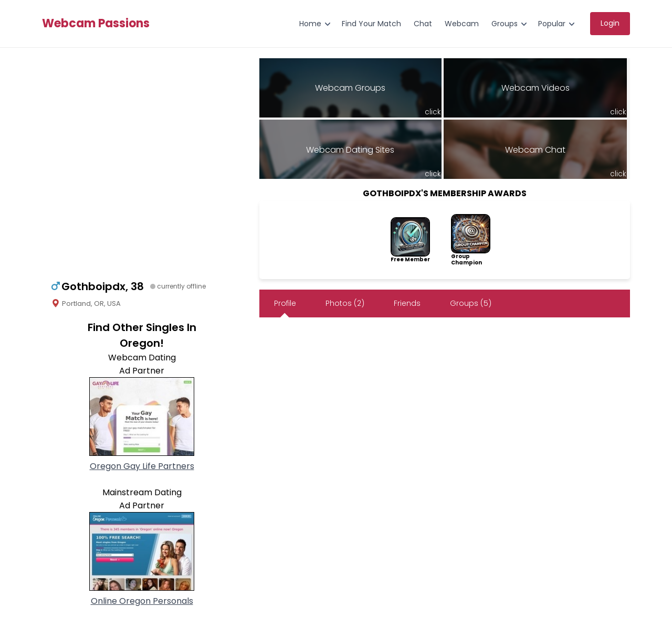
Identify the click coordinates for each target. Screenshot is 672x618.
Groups (505, 24)
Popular (552, 24)
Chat (423, 24)
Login (610, 23)
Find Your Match (371, 24)
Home (310, 24)
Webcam (462, 24)
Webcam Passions (96, 24)
